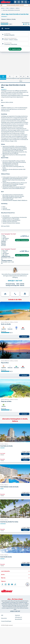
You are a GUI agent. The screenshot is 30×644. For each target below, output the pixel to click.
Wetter (24, 77)
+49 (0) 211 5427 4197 (15, 611)
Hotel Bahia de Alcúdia (6, 446)
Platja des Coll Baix (6, 401)
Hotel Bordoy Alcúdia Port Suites (9, 522)
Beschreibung (3, 77)
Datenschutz (4, 618)
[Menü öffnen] (29, 2)
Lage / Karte (21, 79)
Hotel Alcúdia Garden (6, 557)
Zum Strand (24, 337)
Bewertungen (16, 77)
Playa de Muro (5, 363)
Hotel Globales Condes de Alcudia (9, 487)
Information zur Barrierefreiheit (18, 618)
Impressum (17, 615)
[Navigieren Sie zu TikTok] (15, 584)
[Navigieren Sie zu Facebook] (2, 584)
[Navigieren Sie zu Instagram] (6, 584)
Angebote (28, 77)
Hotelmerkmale (10, 77)
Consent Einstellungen (6, 621)
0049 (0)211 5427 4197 (15, 281)
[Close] (29, 5)
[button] (15, 571)
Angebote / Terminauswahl (22, 240)
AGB (2, 615)
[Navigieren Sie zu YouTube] (12, 584)
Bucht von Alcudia (6, 324)
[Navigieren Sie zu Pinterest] (9, 584)
